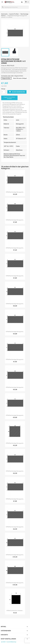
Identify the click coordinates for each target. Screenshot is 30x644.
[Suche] (15, 7)
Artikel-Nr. (4, 66)
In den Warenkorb (17, 92)
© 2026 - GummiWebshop (9, 642)
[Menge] (3, 92)
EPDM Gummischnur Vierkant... (15, 611)
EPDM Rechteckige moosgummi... (15, 192)
